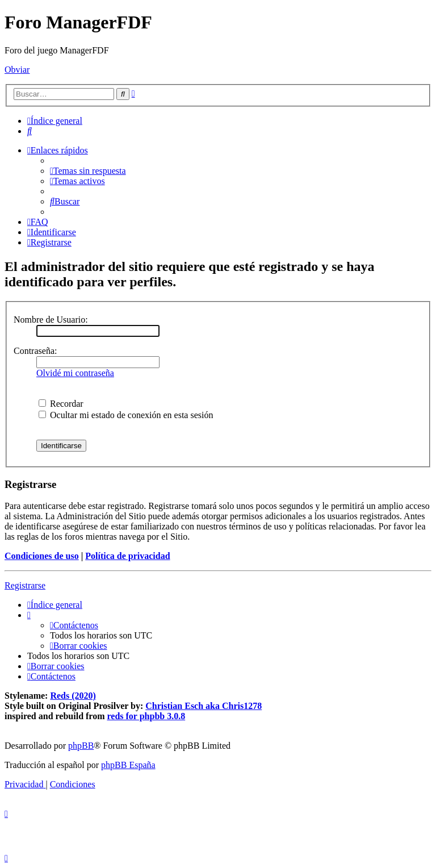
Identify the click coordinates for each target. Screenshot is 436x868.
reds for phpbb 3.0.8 (146, 716)
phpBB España (128, 765)
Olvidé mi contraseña (75, 373)
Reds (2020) (73, 696)
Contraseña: (35, 351)
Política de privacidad (127, 556)
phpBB (81, 746)
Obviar (17, 70)
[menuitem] (30, 131)
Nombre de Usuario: (51, 320)
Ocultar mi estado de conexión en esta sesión (126, 415)
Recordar (61, 404)
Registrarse (25, 585)
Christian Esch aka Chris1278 (204, 706)
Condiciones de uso (42, 556)
